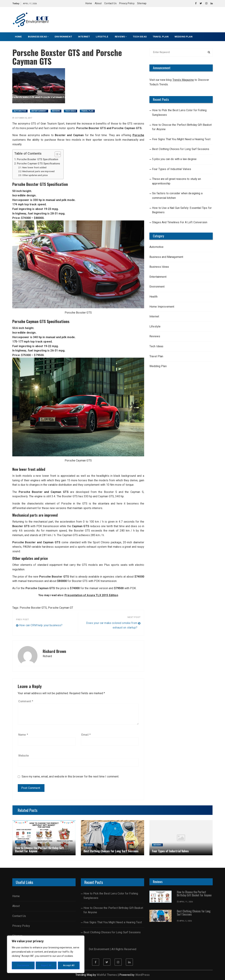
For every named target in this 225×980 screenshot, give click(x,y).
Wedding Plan (184, 37)
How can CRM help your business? (41, 625)
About (98, 3)
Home (89, 3)
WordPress (142, 975)
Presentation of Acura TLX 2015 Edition (91, 595)
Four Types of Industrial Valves (172, 169)
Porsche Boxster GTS (33, 608)
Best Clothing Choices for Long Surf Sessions (181, 149)
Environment (63, 37)
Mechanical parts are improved (38, 171)
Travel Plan (161, 37)
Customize (23, 965)
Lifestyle (102, 37)
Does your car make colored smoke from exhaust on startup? (112, 625)
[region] (46, 955)
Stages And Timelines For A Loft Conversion (180, 222)
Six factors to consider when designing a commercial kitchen (177, 196)
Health (153, 297)
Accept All (69, 965)
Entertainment (39, 111)
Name (23, 735)
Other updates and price (35, 175)
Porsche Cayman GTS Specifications (38, 164)
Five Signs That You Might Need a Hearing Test (181, 139)
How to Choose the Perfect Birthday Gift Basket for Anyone (182, 127)
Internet (84, 37)
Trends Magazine (183, 80)
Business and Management (166, 257)
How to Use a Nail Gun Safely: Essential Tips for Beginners (182, 210)
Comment (26, 701)
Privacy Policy (127, 3)
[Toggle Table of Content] (56, 154)
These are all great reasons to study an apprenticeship (176, 181)
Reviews (121, 37)
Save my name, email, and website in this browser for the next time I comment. (70, 777)
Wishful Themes (107, 975)
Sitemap (142, 3)
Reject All (46, 965)
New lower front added (34, 167)
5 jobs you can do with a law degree (174, 159)
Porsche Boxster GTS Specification (38, 159)
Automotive (20, 111)
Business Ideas (38, 37)
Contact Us (110, 3)
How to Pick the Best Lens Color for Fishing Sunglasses (179, 113)
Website (24, 756)
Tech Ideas (140, 37)
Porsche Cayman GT (61, 608)
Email (86, 735)
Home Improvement (162, 307)
